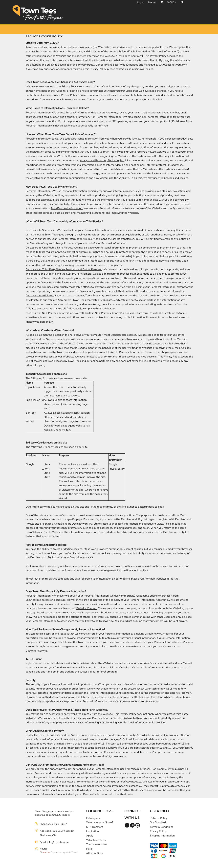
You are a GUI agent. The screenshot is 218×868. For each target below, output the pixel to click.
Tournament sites (97, 844)
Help (89, 849)
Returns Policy (159, 818)
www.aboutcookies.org (45, 566)
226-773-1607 (58, 824)
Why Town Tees (96, 840)
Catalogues (93, 818)
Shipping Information (162, 836)
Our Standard (158, 822)
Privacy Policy (158, 831)
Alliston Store (95, 853)
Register (152, 2)
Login (140, 2)
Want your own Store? (100, 822)
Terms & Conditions (162, 827)
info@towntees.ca (58, 842)
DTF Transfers (95, 827)
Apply (90, 836)
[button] (162, 2)
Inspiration (92, 831)
